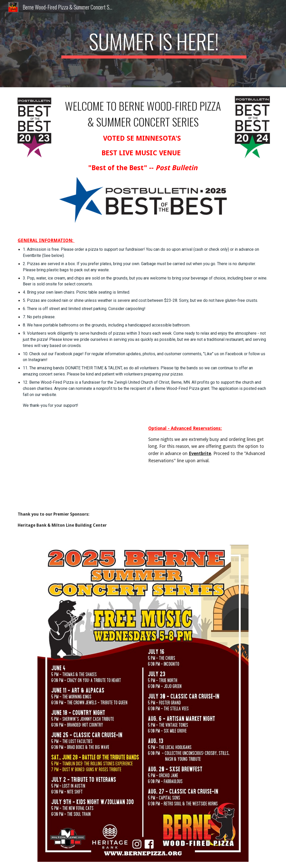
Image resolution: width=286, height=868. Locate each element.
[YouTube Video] (78, 465)
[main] (154, 44)
